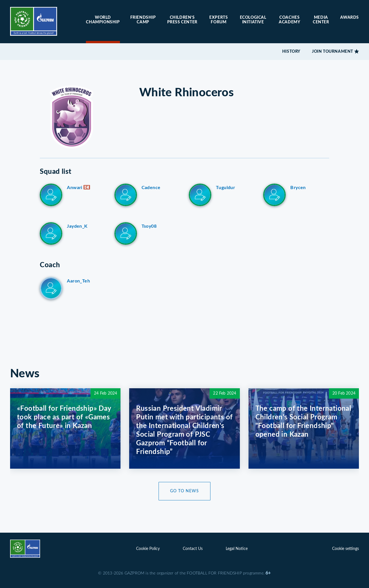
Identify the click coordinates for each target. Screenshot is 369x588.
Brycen (298, 188)
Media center (321, 20)
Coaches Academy (289, 20)
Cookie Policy (148, 549)
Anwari (78, 188)
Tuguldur (225, 188)
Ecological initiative (253, 20)
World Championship (103, 20)
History (291, 52)
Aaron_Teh (78, 281)
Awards (350, 18)
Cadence (151, 188)
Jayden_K (77, 226)
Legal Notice (237, 549)
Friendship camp (143, 20)
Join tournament (333, 52)
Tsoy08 (149, 226)
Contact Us (193, 549)
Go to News (184, 491)
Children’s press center (182, 20)
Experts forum (219, 20)
